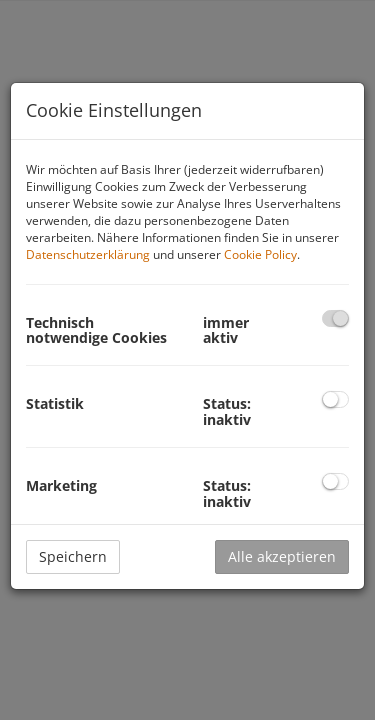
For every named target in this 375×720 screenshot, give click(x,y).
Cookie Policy (260, 254)
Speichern (73, 556)
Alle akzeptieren (282, 556)
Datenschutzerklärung (88, 254)
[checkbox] (335, 318)
